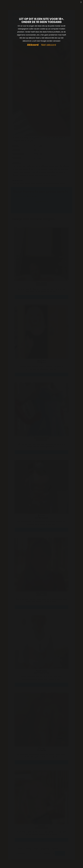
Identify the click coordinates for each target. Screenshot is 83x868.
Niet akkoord (48, 45)
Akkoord (33, 45)
